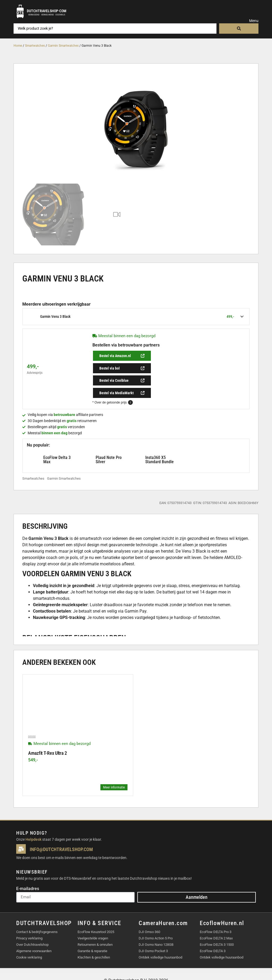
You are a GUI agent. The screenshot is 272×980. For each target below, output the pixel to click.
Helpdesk (33, 822)
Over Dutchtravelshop (32, 927)
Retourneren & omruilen (95, 927)
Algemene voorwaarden (34, 933)
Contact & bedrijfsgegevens (37, 914)
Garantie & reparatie (92, 933)
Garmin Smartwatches (63, 46)
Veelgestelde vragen (93, 921)
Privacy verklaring (29, 921)
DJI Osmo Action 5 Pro (156, 921)
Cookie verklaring (29, 940)
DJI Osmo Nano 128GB (156, 927)
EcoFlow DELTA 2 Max (216, 921)
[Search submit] (239, 28)
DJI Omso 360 (149, 914)
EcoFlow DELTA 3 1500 (217, 927)
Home (18, 46)
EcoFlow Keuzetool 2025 (96, 914)
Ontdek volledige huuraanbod (160, 940)
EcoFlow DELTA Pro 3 (216, 914)
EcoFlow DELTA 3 (213, 933)
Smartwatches (35, 46)
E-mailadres (28, 871)
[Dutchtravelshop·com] (20, 11)
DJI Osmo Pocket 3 (153, 933)
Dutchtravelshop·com (47, 11)
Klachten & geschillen (94, 940)
